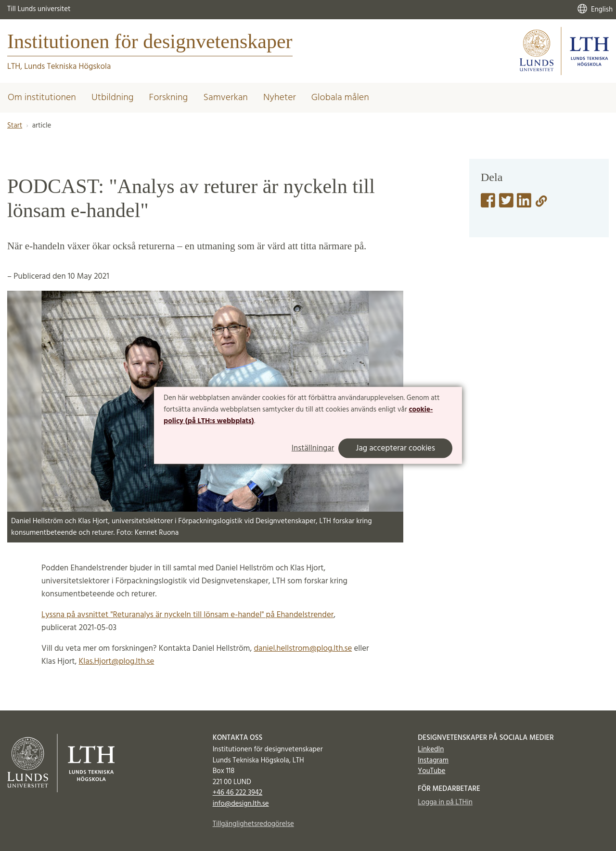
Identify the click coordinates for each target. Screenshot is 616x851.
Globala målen (340, 98)
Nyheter (280, 98)
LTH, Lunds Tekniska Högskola (59, 67)
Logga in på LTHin (445, 802)
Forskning (169, 98)
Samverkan (225, 98)
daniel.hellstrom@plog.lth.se (303, 649)
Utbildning (113, 98)
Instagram (433, 761)
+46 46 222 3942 (238, 793)
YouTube (431, 771)
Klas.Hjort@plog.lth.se (116, 662)
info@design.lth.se (241, 804)
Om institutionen (42, 98)
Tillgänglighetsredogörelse (253, 824)
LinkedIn (431, 749)
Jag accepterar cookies (395, 448)
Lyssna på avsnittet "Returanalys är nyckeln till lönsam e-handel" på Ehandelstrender (187, 615)
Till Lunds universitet (39, 9)
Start (15, 126)
